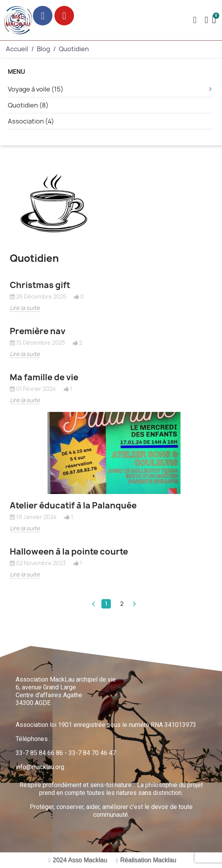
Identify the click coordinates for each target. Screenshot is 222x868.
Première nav (38, 331)
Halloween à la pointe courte (69, 552)
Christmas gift (40, 285)
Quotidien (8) (28, 105)
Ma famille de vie (44, 377)
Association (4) (31, 121)
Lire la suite (25, 308)
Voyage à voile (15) (111, 89)
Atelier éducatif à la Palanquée (73, 506)
